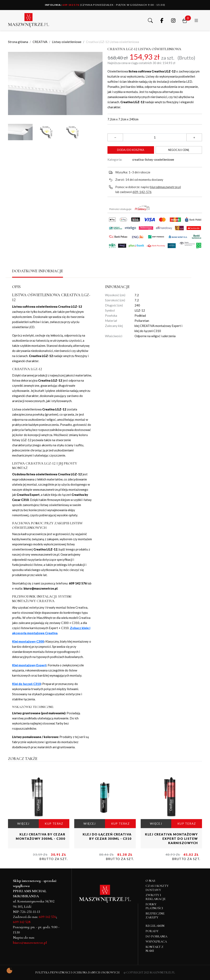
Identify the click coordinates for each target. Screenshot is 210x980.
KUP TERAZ (54, 823)
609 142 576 (62, 5)
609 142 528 (22, 922)
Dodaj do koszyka (131, 150)
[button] (150, 20)
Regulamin (155, 926)
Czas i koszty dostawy (157, 888)
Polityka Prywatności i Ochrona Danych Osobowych (77, 973)
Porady (152, 931)
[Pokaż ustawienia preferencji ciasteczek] (9, 971)
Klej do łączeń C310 (26, 684)
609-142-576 (142, 192)
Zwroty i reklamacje (156, 897)
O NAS (150, 881)
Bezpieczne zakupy (155, 915)
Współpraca (156, 942)
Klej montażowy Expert (29, 665)
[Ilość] (155, 137)
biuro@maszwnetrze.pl (165, 187)
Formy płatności (154, 906)
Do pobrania (156, 936)
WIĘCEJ (23, 823)
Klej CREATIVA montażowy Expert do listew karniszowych (171, 839)
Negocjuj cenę (179, 150)
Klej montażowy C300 (28, 641)
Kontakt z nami (155, 949)
